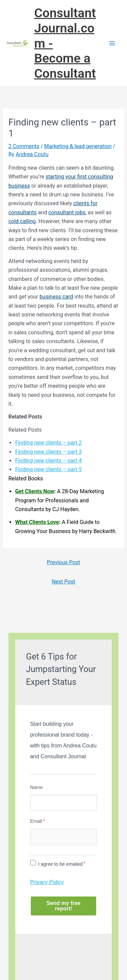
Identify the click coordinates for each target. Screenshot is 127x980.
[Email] (64, 837)
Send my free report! (63, 906)
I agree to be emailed (61, 864)
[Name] (64, 803)
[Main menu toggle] (112, 43)
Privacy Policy (47, 882)
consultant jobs (67, 212)
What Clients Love (37, 522)
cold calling (22, 221)
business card (56, 297)
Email (38, 821)
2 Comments (24, 146)
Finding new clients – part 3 (49, 452)
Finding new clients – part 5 (49, 469)
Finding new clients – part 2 (49, 443)
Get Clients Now (35, 491)
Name (36, 787)
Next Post (64, 582)
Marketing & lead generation (78, 146)
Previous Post (63, 562)
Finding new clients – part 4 (49, 461)
